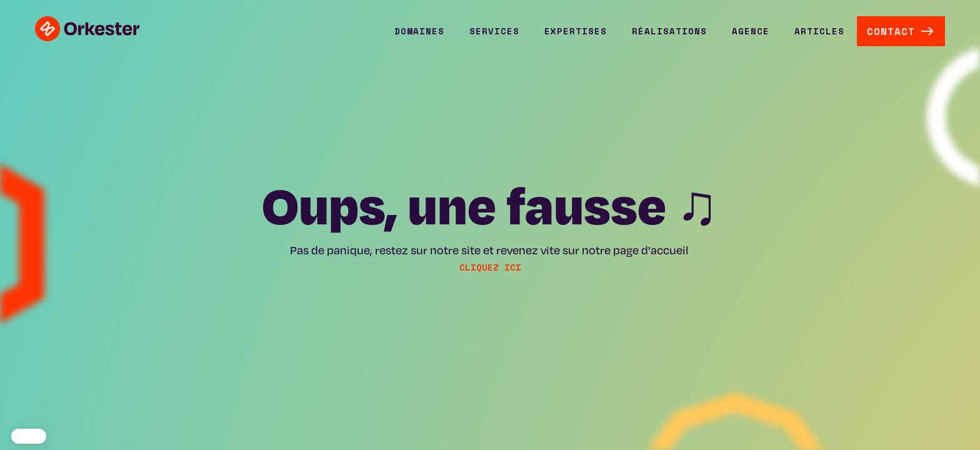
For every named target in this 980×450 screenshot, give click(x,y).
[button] (419, 31)
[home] (87, 29)
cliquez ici (490, 267)
